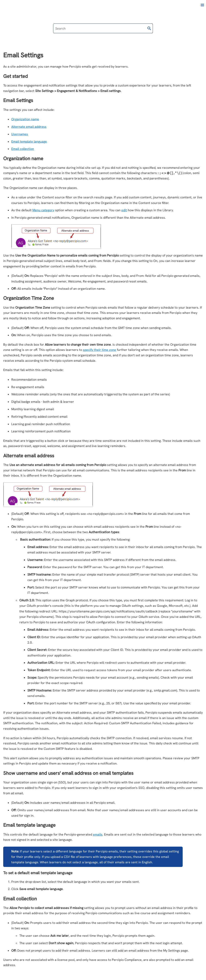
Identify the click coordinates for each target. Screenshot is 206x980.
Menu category (43, 210)
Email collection (23, 149)
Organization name (25, 119)
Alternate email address (29, 127)
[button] (149, 28)
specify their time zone (99, 350)
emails (98, 834)
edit (124, 210)
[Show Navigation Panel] (202, 5)
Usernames (20, 134)
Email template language (29, 142)
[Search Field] (103, 28)
